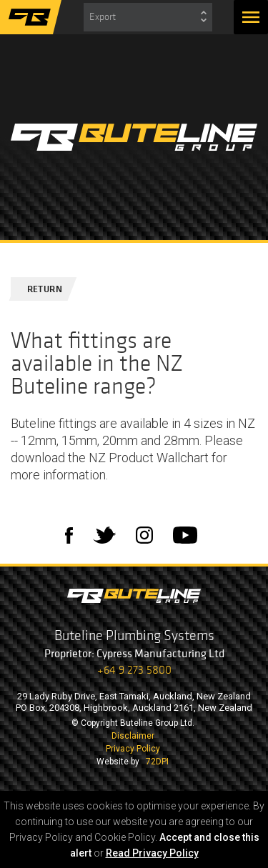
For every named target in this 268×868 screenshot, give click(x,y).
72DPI (157, 762)
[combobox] (148, 17)
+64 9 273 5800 (134, 670)
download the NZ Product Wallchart (110, 458)
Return (39, 289)
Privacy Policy (133, 749)
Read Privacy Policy (152, 853)
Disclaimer (133, 736)
